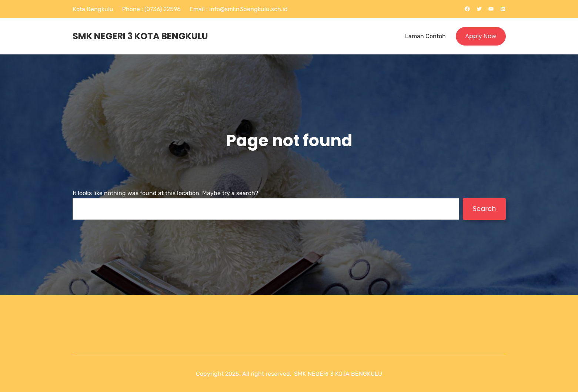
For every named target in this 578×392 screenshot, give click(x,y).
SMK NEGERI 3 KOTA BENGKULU (140, 36)
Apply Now (481, 36)
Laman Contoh (425, 36)
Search (484, 209)
